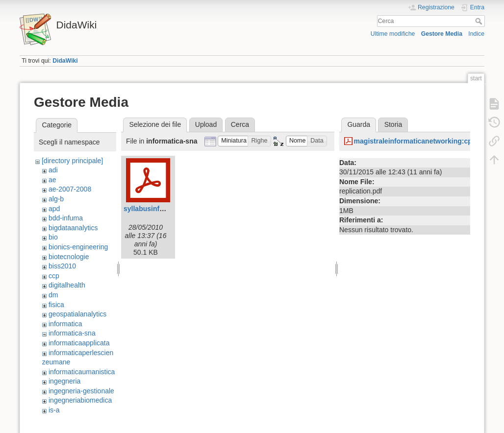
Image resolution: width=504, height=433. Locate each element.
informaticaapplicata (79, 343)
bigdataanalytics (73, 228)
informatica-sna (72, 333)
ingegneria (64, 381)
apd (54, 209)
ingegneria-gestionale (81, 391)
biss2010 (62, 266)
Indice (476, 34)
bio (53, 237)
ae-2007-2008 (70, 189)
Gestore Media (442, 34)
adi (53, 170)
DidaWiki (65, 61)
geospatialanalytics (77, 314)
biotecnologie (69, 257)
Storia (393, 124)
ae (52, 180)
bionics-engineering (78, 247)
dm (53, 295)
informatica (65, 324)
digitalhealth (67, 285)
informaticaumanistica (82, 372)
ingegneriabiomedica (80, 400)
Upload (206, 124)
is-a (54, 410)
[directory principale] (72, 161)
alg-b (56, 199)
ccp (54, 276)
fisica (56, 305)
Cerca (480, 21)
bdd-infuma (66, 218)
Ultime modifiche (393, 34)
